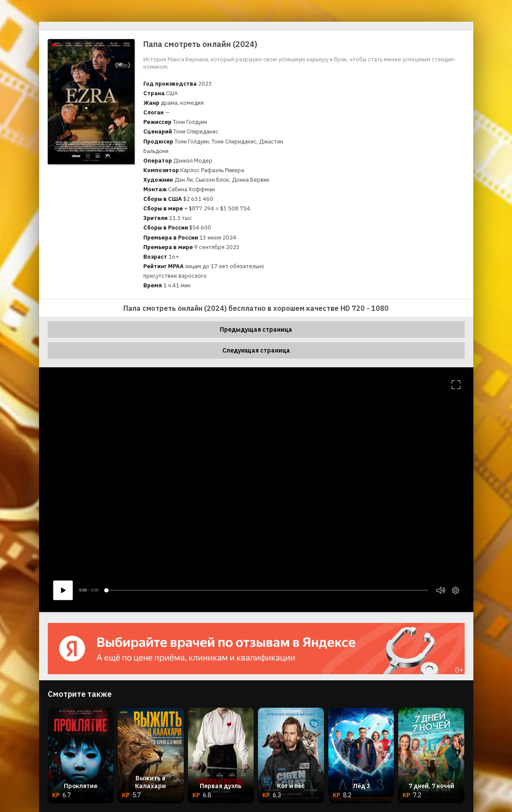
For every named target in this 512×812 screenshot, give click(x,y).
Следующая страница (256, 350)
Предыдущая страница (256, 329)
